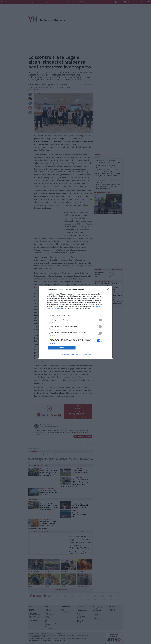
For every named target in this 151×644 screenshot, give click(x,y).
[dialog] (75, 322)
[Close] (109, 290)
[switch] (99, 320)
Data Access (75, 355)
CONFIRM (62, 348)
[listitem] (75, 316)
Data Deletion (65, 355)
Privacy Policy (86, 355)
